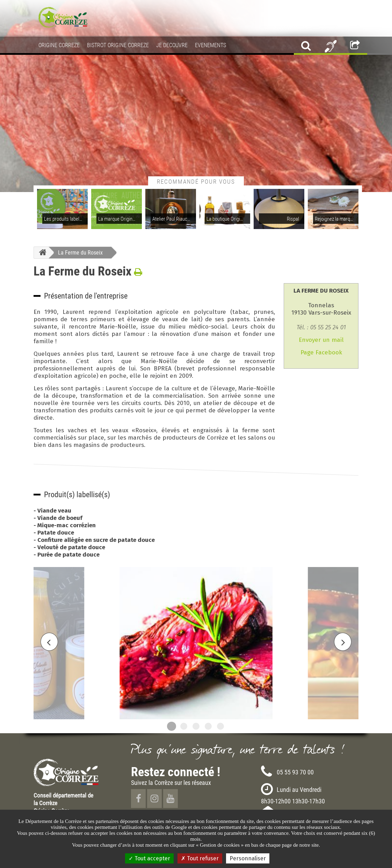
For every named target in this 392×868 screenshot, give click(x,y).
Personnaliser (248, 858)
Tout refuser (200, 858)
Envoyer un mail (321, 340)
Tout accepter (149, 858)
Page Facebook (321, 352)
